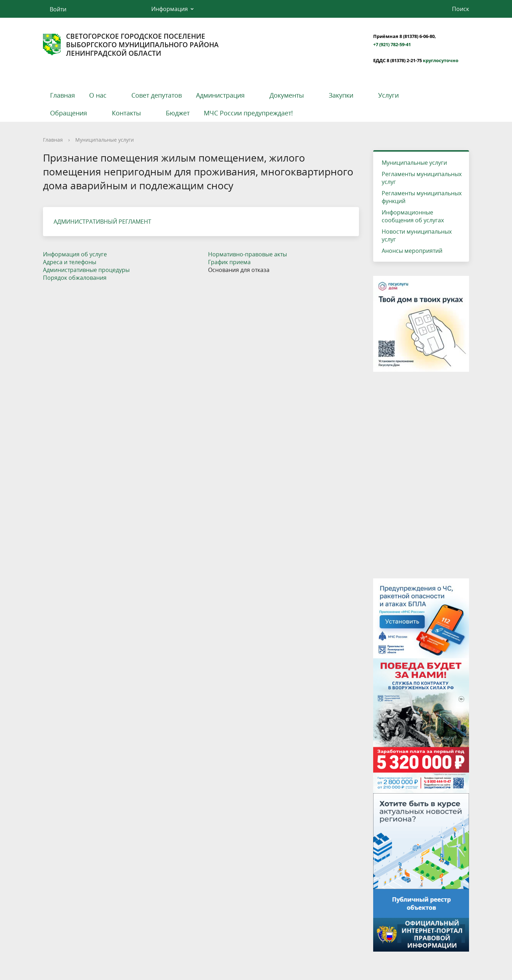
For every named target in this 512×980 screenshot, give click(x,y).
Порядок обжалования (75, 278)
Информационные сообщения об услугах (413, 216)
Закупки (341, 95)
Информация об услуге (75, 254)
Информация (170, 9)
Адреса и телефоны (70, 262)
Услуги (388, 95)
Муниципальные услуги (105, 140)
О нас (98, 95)
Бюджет (178, 113)
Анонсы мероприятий (412, 251)
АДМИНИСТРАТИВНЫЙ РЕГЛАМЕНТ (102, 222)
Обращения (69, 113)
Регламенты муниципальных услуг (422, 178)
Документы (287, 95)
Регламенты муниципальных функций (422, 197)
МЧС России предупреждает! (248, 113)
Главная (62, 95)
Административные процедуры (86, 270)
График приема (229, 262)
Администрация (220, 95)
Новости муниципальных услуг (417, 235)
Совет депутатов (157, 95)
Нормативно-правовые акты (247, 254)
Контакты (126, 113)
